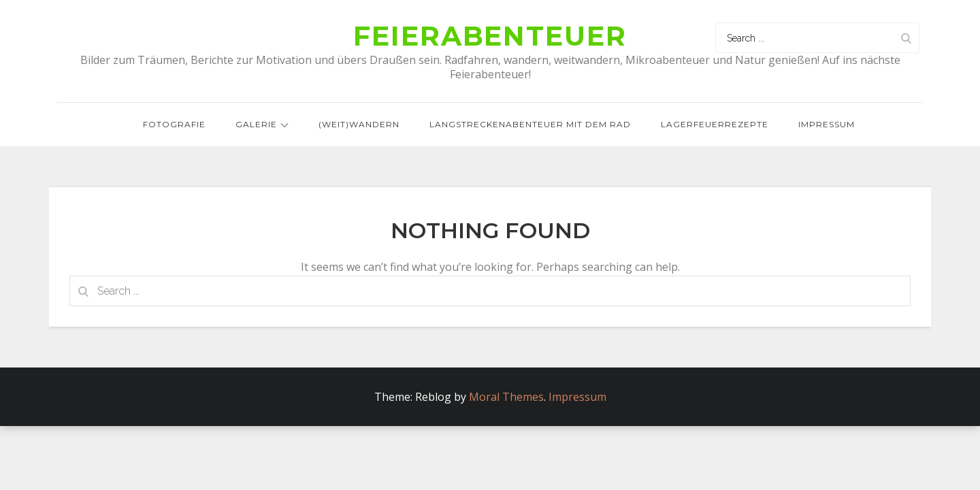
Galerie (262, 125)
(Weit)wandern (359, 125)
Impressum (827, 125)
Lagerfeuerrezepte (715, 125)
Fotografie (174, 125)
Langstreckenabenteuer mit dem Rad (530, 125)
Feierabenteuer (490, 36)
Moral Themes (506, 397)
